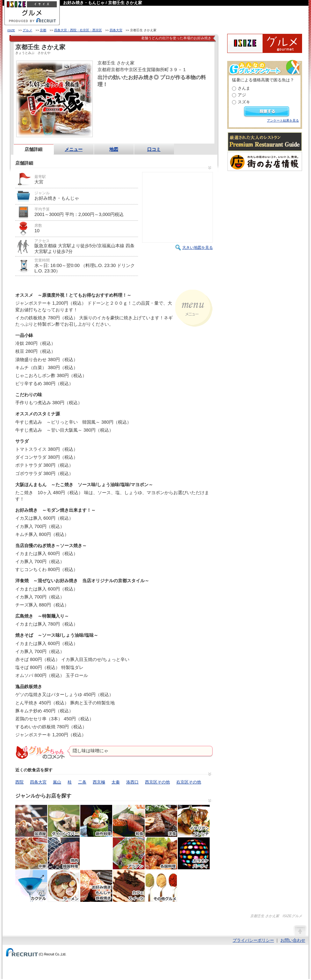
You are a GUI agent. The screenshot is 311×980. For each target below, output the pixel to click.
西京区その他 (157, 782)
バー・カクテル (31, 886)
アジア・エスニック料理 (129, 853)
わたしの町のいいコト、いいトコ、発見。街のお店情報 (265, 161)
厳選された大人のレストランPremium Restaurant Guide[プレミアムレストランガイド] (265, 142)
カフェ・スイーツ (129, 886)
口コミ (154, 149)
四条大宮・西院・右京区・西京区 (78, 30)
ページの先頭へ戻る (300, 930)
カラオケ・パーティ (194, 853)
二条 (82, 782)
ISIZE (11, 30)
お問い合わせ (293, 940)
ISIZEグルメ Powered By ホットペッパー (265, 43)
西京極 (99, 782)
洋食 (161, 821)
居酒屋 (31, 821)
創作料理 (96, 821)
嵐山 (57, 782)
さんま (244, 88)
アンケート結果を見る (283, 120)
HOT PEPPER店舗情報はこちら (155, 100)
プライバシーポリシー (253, 940)
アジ (242, 95)
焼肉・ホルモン (64, 853)
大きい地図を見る (198, 248)
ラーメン (64, 886)
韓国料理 (96, 853)
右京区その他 (189, 782)
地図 (114, 149)
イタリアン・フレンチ (194, 821)
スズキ (244, 102)
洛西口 (132, 782)
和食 (129, 821)
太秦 (116, 782)
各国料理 (161, 853)
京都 (43, 30)
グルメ (27, 30)
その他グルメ (161, 886)
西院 (19, 782)
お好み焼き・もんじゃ (96, 886)
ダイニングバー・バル (64, 821)
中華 (31, 853)
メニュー (74, 149)
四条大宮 (116, 30)
